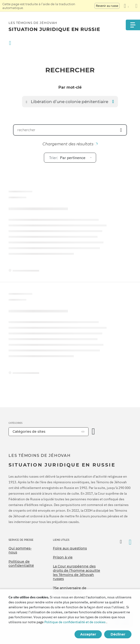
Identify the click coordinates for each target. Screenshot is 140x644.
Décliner (118, 634)
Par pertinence (67, 158)
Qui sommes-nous (20, 550)
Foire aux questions (70, 548)
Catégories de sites (29, 432)
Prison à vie (63, 557)
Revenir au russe (107, 6)
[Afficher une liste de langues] (126, 6)
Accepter (88, 634)
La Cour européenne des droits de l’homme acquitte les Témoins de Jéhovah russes (77, 573)
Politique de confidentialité (21, 564)
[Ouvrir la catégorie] (93, 432)
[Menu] (133, 25)
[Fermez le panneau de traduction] (136, 6)
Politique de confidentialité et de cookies (75, 622)
